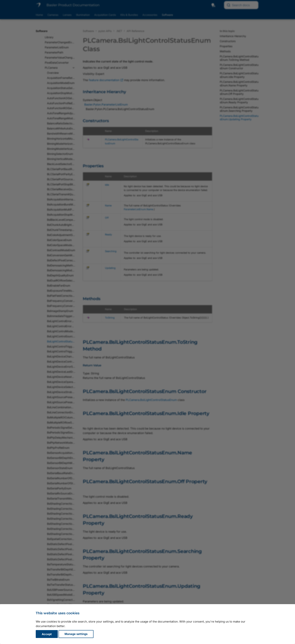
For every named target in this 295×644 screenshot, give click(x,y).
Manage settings (76, 634)
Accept (47, 634)
